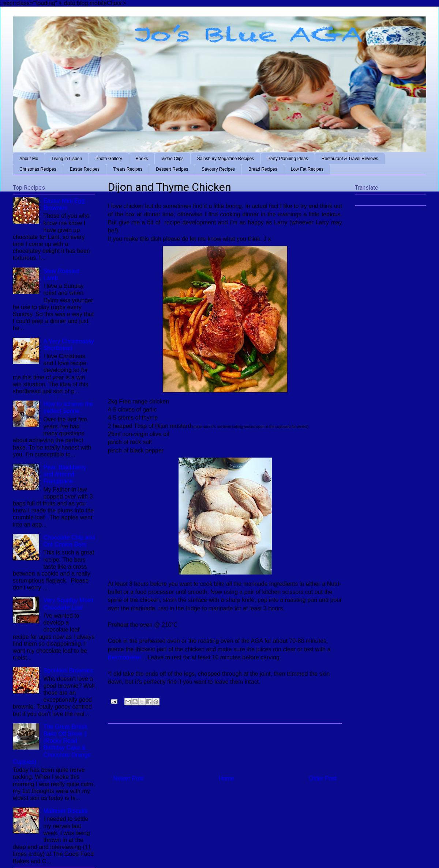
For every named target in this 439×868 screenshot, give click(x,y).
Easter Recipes (85, 169)
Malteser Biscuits (65, 811)
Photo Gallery (109, 159)
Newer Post (129, 778)
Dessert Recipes (172, 169)
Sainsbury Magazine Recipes (226, 159)
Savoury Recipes (218, 169)
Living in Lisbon (67, 159)
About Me (29, 159)
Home (226, 778)
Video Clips (172, 159)
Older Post (323, 778)
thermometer (125, 657)
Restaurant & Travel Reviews (350, 159)
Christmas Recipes (38, 169)
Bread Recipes (263, 169)
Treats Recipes (128, 169)
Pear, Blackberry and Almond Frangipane (65, 474)
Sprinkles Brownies (68, 670)
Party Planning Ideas (288, 159)
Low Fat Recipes (307, 169)
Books (142, 159)
